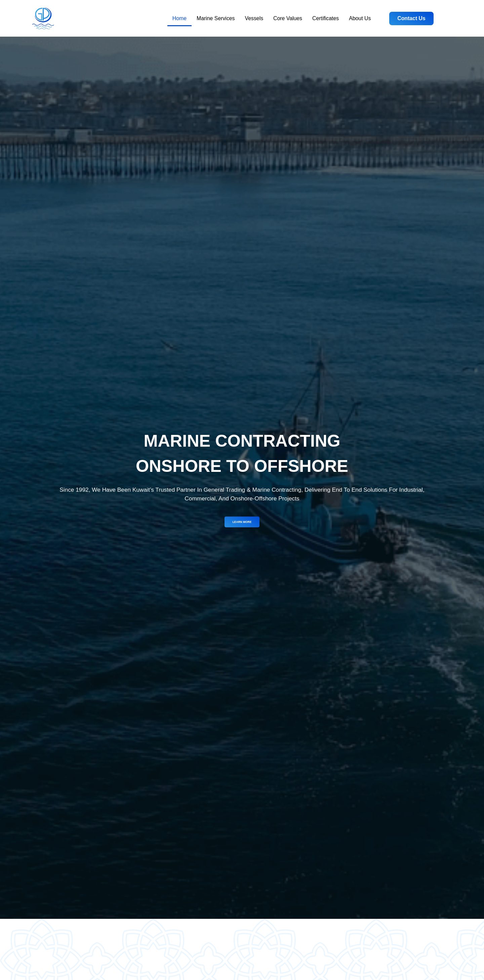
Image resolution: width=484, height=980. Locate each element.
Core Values (288, 18)
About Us (360, 18)
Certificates (326, 18)
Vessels (254, 18)
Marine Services (216, 18)
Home (179, 18)
